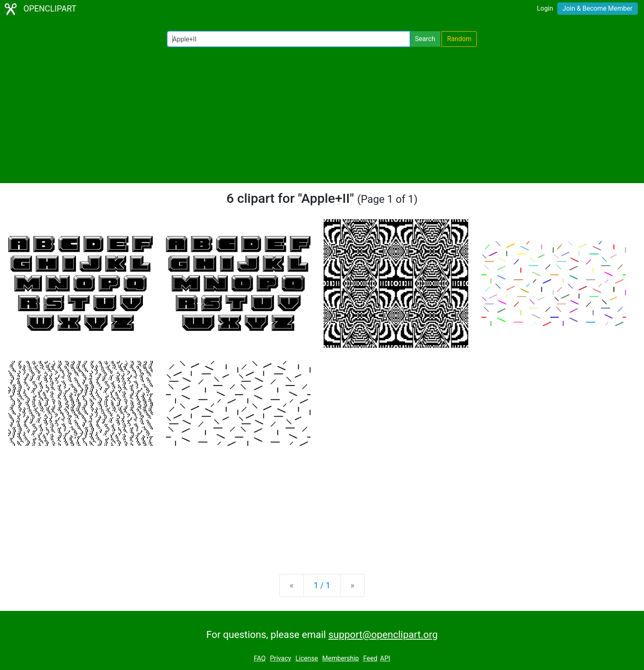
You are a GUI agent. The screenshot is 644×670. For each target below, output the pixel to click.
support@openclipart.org (383, 635)
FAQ (260, 658)
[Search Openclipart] (289, 39)
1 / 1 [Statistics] (322, 585)
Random (459, 39)
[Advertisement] (322, 115)
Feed (370, 658)
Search (425, 39)
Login (545, 8)
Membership (340, 658)
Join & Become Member (598, 8)
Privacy (281, 658)
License (307, 658)
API (385, 658)
